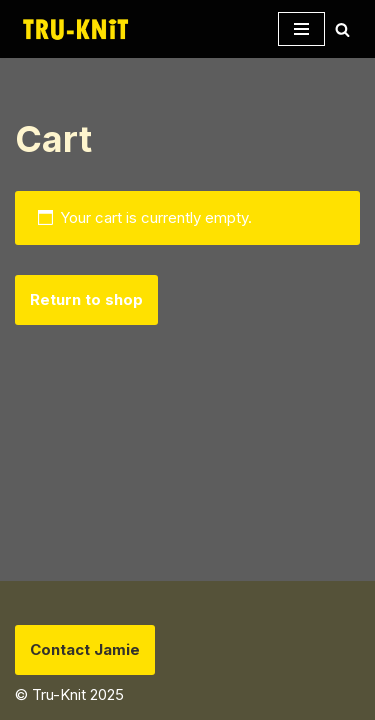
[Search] (342, 29)
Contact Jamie (85, 649)
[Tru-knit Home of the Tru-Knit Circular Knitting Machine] (75, 29)
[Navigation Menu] (301, 29)
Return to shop (86, 299)
